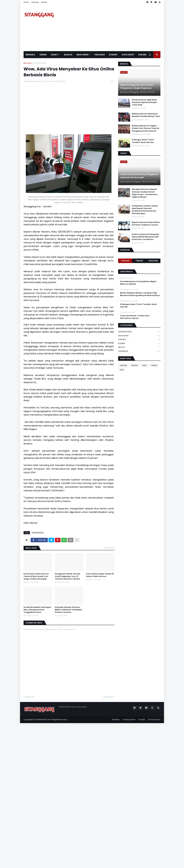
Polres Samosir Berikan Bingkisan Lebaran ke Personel (139, 176)
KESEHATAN (139, 336)
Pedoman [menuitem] (100, 55)
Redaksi (116, 720)
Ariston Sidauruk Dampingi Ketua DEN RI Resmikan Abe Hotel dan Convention (145, 237)
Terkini (139, 261)
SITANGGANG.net (43, 720)
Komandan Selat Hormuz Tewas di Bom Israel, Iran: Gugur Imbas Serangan (36, 576)
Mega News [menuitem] (82, 55)
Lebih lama (108, 697)
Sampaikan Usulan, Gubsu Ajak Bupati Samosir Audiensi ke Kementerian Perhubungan (145, 210)
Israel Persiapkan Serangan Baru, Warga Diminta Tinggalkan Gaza (37, 610)
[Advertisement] (109, 28)
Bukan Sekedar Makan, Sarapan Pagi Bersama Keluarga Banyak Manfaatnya (140, 294)
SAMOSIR (123, 365)
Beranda (28, 63)
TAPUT (144, 365)
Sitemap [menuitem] (113, 55)
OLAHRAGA (139, 351)
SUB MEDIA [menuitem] (144, 55)
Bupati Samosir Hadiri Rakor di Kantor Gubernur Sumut (146, 224)
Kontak (44, 2)
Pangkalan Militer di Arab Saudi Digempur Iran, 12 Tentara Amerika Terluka (68, 576)
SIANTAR (135, 365)
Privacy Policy (154, 720)
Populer (125, 261)
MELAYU (139, 347)
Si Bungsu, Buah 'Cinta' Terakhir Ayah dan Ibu (143, 141)
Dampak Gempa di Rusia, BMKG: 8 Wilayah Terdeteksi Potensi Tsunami (69, 610)
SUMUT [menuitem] (54, 55)
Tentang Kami (129, 720)
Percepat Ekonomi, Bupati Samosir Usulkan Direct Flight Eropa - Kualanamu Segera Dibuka (145, 193)
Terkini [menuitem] (43, 55)
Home (26, 2)
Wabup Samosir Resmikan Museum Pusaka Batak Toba (146, 115)
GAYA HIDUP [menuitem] (128, 55)
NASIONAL (153, 261)
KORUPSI (139, 340)
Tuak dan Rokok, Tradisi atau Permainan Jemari (135, 317)
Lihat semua (109, 548)
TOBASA (154, 365)
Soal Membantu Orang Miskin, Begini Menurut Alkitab (138, 283)
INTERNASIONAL (40, 63)
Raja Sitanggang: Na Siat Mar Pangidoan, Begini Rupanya (137, 87)
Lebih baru (30, 697)
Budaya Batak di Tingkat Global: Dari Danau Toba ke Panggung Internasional (145, 128)
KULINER (139, 344)
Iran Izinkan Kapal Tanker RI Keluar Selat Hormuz (100, 575)
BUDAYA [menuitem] (68, 55)
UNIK (122, 370)
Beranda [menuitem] (30, 55)
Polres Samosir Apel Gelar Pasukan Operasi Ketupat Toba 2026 (144, 102)
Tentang (35, 2)
